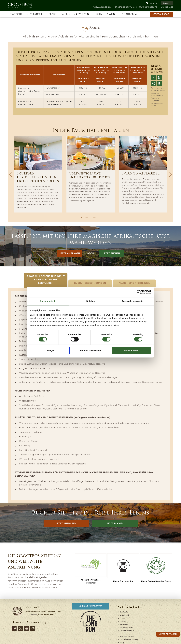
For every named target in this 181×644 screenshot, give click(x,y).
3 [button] (86, 217)
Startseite (16, 14)
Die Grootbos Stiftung (129, 640)
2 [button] (84, 217)
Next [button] (170, 174)
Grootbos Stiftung (125, 7)
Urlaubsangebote (148, 7)
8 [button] (97, 217)
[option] (38, 174)
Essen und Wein (105, 14)
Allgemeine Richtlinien (134, 283)
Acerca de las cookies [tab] (133, 301)
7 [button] (95, 217)
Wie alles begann (102, 7)
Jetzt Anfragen (162, 14)
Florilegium (129, 14)
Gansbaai (33, 615)
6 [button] (93, 217)
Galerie (65, 14)
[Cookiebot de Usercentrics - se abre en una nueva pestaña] (139, 292)
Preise (52, 14)
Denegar (50, 351)
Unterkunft (35, 14)
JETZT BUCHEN (111, 253)
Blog (122, 643)
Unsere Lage (167, 7)
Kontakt (153, 3)
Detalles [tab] (90, 301)
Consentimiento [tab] (48, 301)
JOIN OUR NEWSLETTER (91, 606)
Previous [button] (11, 174)
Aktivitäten (82, 14)
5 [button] (90, 217)
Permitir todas (131, 351)
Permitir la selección (90, 351)
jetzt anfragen (168, 634)
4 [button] (88, 217)
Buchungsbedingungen (90, 283)
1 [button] (81, 217)
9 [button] (100, 217)
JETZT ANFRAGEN (70, 253)
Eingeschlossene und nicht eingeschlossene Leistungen (46, 280)
